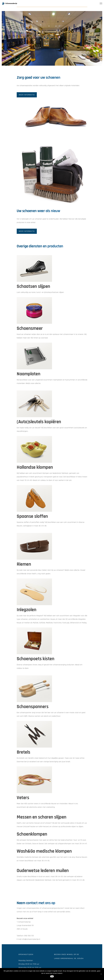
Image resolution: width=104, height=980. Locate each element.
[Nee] (101, 974)
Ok (52, 976)
